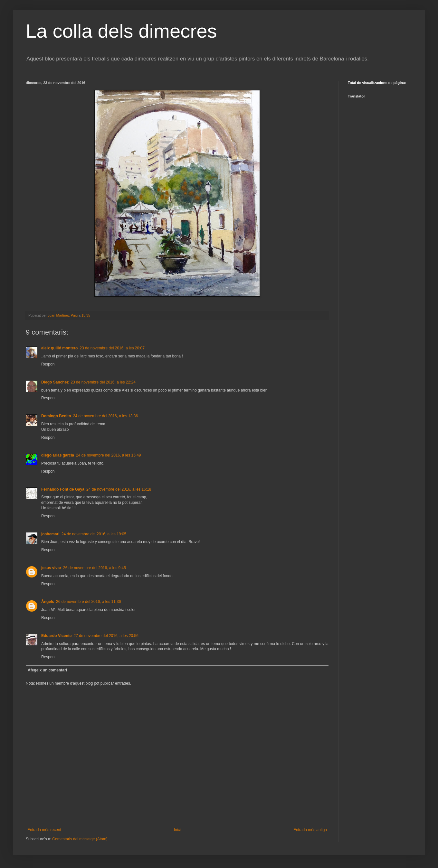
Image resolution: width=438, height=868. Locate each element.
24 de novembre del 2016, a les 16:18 (119, 489)
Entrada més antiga (310, 830)
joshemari (50, 534)
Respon (48, 364)
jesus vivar (51, 568)
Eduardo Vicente (56, 636)
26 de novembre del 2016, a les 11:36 (88, 602)
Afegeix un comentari (47, 670)
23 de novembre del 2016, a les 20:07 (112, 348)
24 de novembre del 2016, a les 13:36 (105, 416)
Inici (177, 830)
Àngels (48, 602)
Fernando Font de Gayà (63, 489)
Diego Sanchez (55, 382)
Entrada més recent (44, 830)
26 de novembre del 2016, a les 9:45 (95, 568)
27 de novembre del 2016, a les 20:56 (106, 636)
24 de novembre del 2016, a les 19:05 (94, 534)
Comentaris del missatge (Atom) (80, 839)
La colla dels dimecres (121, 31)
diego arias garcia (58, 455)
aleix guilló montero (59, 348)
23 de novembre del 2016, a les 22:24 (103, 382)
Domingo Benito (56, 416)
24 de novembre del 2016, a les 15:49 (108, 455)
